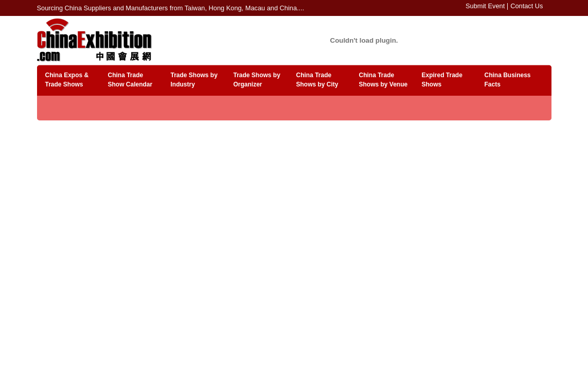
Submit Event (485, 6)
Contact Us (527, 6)
